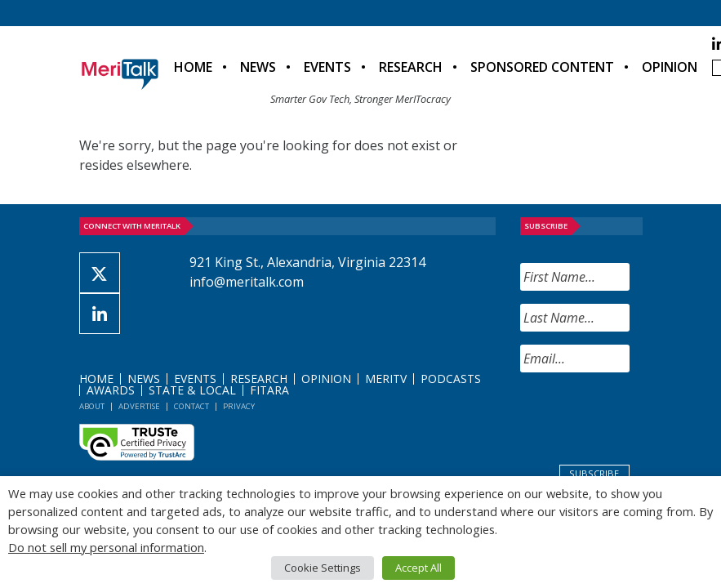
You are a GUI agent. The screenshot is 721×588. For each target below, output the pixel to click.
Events (327, 67)
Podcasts (451, 379)
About (92, 406)
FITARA (269, 390)
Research (411, 67)
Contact (191, 406)
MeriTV (386, 379)
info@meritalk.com (247, 282)
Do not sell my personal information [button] (106, 547)
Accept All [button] (418, 568)
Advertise (139, 406)
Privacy (239, 406)
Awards (111, 390)
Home (193, 67)
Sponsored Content (542, 67)
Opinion (670, 67)
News (258, 67)
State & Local (192, 390)
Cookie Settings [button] (323, 568)
